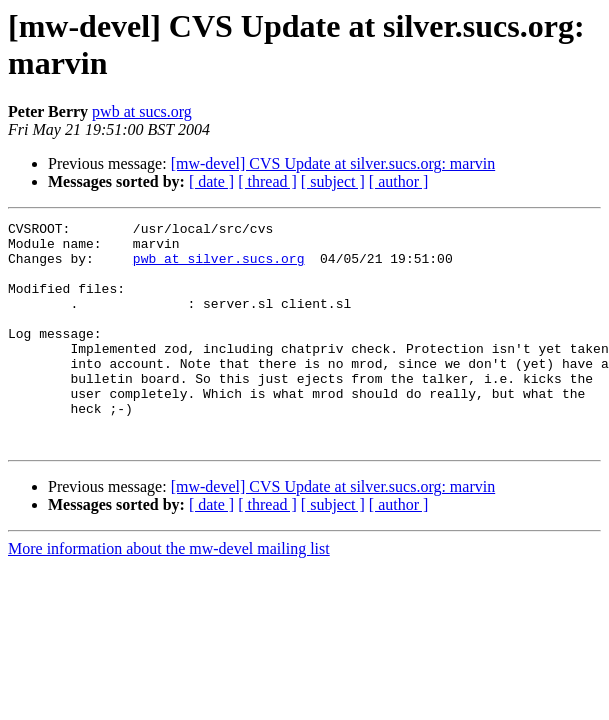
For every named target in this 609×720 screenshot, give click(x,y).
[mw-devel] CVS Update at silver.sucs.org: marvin (333, 163)
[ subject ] (333, 181)
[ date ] (211, 181)
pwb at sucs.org (142, 111)
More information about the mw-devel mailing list (169, 593)
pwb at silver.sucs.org (219, 267)
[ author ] (399, 181)
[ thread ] (267, 181)
